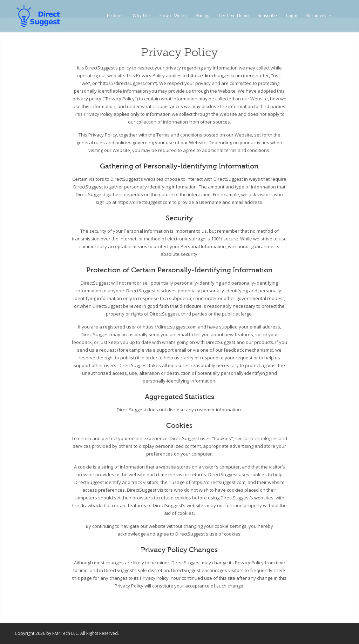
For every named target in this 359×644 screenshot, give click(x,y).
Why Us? (141, 16)
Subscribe (267, 16)
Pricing (202, 16)
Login (292, 16)
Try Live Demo (234, 16)
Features (115, 16)
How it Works (173, 16)
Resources (319, 16)
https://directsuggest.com (215, 75)
